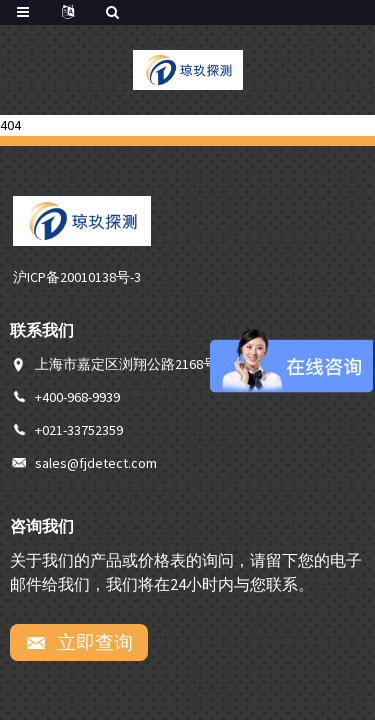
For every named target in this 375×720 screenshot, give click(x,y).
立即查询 (93, 642)
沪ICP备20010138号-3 (77, 277)
